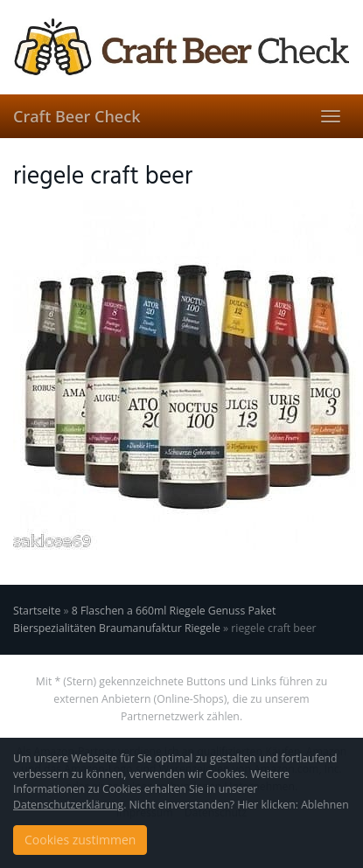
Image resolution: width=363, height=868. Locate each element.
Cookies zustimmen (80, 840)
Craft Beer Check (77, 116)
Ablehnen (325, 805)
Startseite (37, 611)
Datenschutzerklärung (68, 805)
